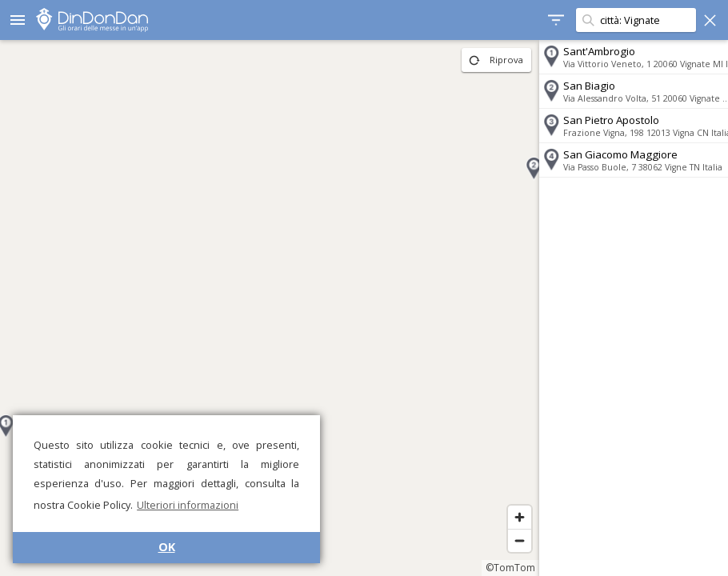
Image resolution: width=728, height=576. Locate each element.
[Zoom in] (508, 517)
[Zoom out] (508, 540)
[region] (264, 308)
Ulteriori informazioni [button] (188, 505)
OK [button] (167, 547)
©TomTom (499, 568)
